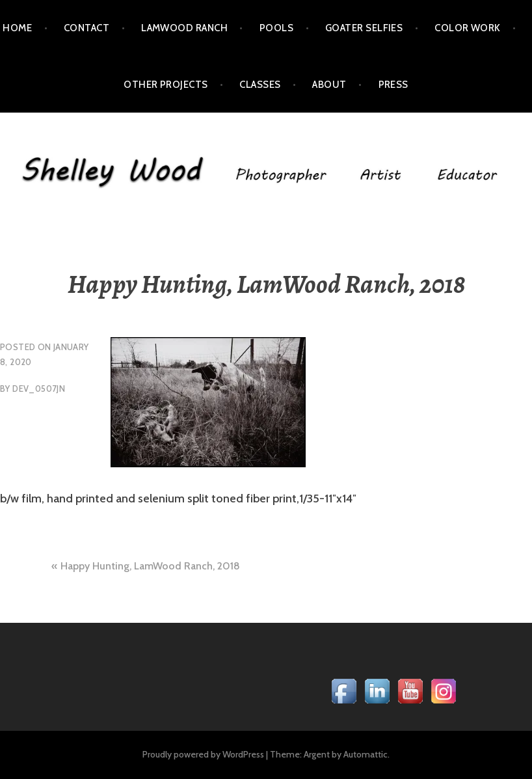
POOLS (276, 28)
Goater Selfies (364, 28)
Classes (260, 85)
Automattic (366, 754)
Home (17, 28)
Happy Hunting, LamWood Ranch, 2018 (150, 566)
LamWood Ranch (184, 28)
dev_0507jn (39, 389)
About (329, 85)
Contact (86, 28)
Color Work (468, 28)
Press (393, 85)
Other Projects (166, 85)
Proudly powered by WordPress (203, 754)
